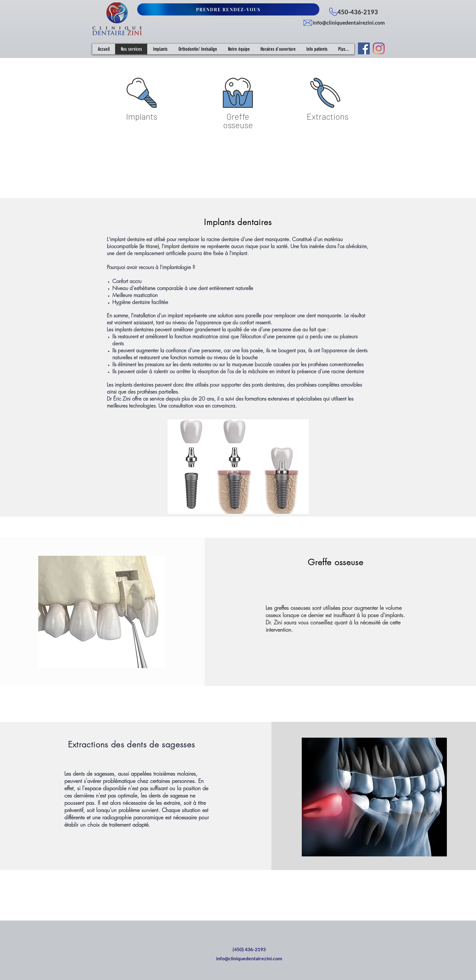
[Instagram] (379, 48)
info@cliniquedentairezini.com (349, 23)
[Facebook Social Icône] (364, 48)
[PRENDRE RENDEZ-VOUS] (228, 9)
